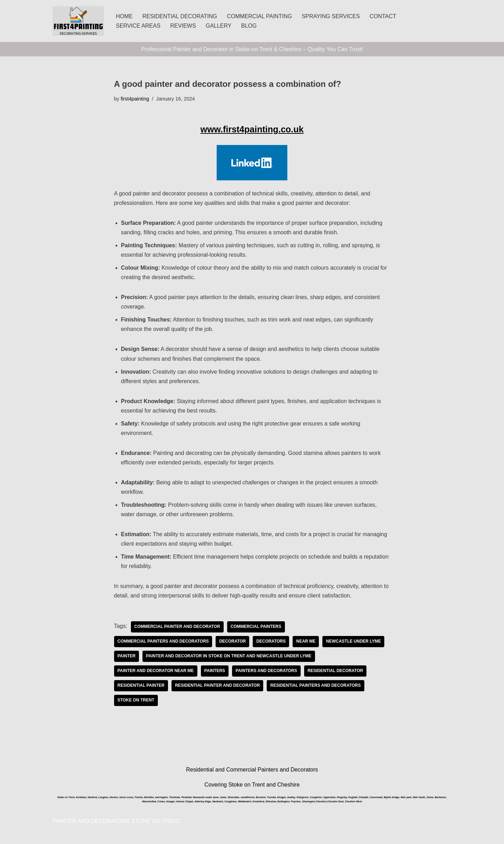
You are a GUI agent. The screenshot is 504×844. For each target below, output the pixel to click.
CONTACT (384, 16)
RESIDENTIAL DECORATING (180, 16)
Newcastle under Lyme (354, 643)
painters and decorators (267, 673)
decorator (233, 643)
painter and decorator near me (156, 673)
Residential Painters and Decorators (316, 687)
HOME (124, 16)
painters (215, 673)
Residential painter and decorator (218, 687)
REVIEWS (183, 26)
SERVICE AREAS (138, 26)
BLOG (249, 26)
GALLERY (219, 26)
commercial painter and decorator (177, 629)
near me (306, 643)
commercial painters (257, 629)
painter (127, 658)
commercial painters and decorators (163, 643)
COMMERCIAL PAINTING (260, 16)
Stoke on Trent (136, 702)
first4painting (135, 99)
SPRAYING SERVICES (332, 16)
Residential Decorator (336, 673)
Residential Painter (141, 687)
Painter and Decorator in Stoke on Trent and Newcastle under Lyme (229, 658)
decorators (272, 643)
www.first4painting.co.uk (252, 129)
